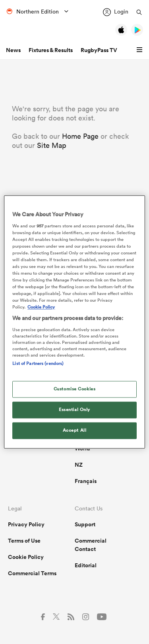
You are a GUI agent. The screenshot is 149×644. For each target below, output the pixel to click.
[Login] (116, 12)
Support (85, 524)
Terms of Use (24, 541)
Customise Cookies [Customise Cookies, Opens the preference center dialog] (75, 389)
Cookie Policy (26, 557)
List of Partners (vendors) (38, 363)
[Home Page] (40, 30)
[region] (74, 322)
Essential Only (74, 410)
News (13, 50)
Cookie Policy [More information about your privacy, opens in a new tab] (41, 307)
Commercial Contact (91, 545)
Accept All (75, 431)
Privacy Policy (26, 524)
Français (86, 481)
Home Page (80, 136)
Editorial (86, 565)
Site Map (52, 145)
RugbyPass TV (99, 50)
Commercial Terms (32, 573)
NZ (79, 465)
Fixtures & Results (51, 50)
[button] (141, 50)
